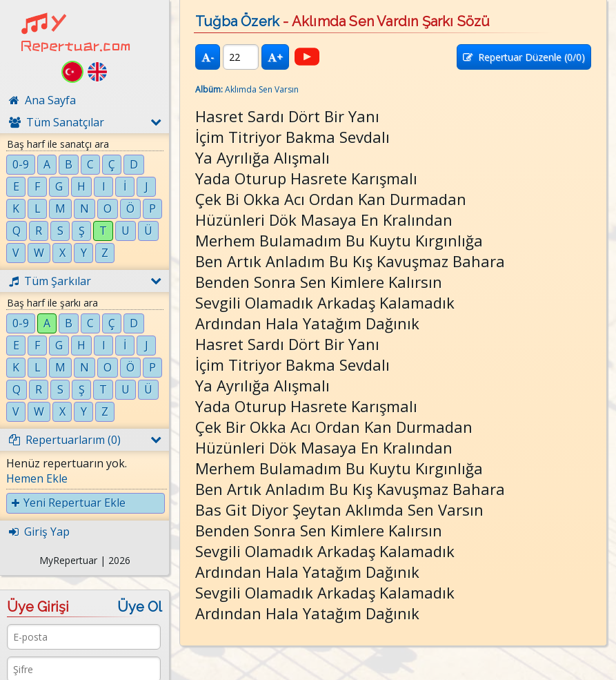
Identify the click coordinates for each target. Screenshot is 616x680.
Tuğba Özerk (237, 21)
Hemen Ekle (37, 478)
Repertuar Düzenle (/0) (524, 57)
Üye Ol (140, 607)
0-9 (21, 164)
